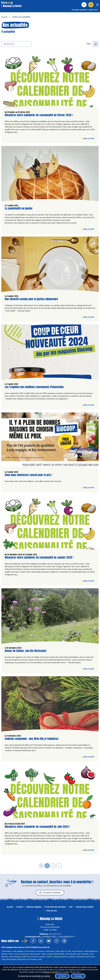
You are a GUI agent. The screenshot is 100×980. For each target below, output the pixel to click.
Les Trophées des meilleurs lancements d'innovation (34, 387)
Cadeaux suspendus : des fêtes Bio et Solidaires (32, 739)
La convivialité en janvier (19, 208)
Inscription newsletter (50, 893)
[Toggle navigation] (97, 5)
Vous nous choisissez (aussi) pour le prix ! (28, 475)
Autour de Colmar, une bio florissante (26, 651)
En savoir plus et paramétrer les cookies (34, 976)
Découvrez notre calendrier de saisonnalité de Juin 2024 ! (37, 827)
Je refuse (62, 976)
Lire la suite (89, 138)
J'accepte (78, 976)
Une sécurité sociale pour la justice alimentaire (31, 299)
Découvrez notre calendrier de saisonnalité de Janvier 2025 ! (39, 557)
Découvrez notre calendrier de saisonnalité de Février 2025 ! (39, 115)
